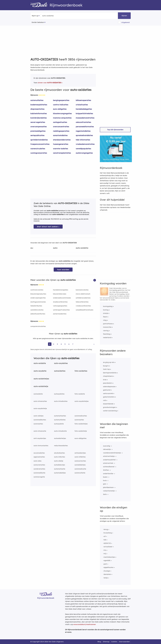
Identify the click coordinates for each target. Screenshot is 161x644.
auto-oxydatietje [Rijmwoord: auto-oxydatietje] (40, 408)
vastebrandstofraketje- (112, 453)
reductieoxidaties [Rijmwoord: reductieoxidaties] (61, 446)
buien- (106, 477)
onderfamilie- (108, 474)
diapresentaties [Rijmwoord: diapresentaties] (37, 109)
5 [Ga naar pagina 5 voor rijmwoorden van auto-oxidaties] (65, 344)
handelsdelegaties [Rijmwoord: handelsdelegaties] (84, 109)
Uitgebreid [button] (125, 22)
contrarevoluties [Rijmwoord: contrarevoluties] (37, 290)
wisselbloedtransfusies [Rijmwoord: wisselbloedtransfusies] (85, 310)
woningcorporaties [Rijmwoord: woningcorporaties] (39, 153)
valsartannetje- (109, 491)
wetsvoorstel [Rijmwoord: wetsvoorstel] (108, 393)
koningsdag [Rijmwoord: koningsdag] (108, 306)
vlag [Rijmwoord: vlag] (105, 320)
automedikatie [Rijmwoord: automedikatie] (39, 473)
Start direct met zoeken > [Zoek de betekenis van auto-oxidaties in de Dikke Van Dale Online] (48, 227)
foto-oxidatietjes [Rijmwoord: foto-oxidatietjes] (81, 424)
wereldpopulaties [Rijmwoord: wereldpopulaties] (83, 149)
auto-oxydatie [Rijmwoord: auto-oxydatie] (40, 371)
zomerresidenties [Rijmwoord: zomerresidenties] (60, 314)
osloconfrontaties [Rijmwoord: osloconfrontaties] (83, 122)
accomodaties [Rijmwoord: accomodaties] (39, 453)
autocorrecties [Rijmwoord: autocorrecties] (80, 461)
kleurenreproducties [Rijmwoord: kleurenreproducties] (38, 294)
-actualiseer (108, 547)
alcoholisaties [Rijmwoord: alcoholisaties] (59, 453)
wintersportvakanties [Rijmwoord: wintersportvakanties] (61, 310)
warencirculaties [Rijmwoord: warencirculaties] (38, 149)
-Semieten (107, 574)
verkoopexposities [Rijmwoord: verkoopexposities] (60, 306)
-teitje (105, 578)
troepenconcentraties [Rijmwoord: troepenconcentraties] (40, 144)
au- (32, 248)
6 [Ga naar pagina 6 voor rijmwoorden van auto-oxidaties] (69, 344)
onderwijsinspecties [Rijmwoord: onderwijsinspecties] (38, 298)
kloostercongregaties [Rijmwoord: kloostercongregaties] (62, 113)
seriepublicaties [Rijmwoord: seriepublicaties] (37, 135)
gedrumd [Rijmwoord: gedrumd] (107, 390)
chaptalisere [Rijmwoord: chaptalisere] (108, 376)
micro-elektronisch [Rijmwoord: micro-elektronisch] (83, 294)
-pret (105, 564)
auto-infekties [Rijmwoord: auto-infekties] (80, 457)
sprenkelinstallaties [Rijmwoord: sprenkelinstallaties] (84, 135)
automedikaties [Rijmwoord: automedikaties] (40, 420)
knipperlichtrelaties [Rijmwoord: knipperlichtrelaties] (84, 113)
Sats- (105, 494)
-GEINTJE (107, 543)
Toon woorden (63, 270)
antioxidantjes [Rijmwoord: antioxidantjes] (80, 453)
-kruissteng (107, 533)
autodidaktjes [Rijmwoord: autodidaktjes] (80, 465)
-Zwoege (107, 571)
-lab (105, 540)
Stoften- (106, 470)
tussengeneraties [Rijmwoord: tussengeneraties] (61, 144)
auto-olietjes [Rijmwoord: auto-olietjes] (39, 416)
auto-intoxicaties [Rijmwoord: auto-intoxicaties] (40, 401)
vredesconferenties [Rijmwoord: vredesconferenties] (83, 306)
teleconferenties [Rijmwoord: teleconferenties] (82, 302)
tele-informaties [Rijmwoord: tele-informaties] (83, 140)
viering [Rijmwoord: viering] (106, 331)
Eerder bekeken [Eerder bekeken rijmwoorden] (38, 22)
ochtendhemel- (109, 467)
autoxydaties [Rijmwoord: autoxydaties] (59, 394)
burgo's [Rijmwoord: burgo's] (106, 366)
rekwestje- (107, 449)
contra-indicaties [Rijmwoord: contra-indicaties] (61, 105)
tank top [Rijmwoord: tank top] (106, 369)
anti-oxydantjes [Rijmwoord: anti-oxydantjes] (40, 438)
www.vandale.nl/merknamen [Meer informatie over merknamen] (85, 624)
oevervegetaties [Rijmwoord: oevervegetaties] (38, 122)
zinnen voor (50, 83)
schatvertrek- (108, 463)
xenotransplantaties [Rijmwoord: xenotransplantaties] (62, 153)
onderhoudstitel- (110, 460)
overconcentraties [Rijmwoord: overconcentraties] (61, 127)
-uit (104, 536)
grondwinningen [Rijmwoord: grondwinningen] (109, 407)
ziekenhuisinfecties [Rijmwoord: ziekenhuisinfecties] (38, 314)
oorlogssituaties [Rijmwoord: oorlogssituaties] (60, 122)
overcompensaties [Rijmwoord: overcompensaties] (39, 127)
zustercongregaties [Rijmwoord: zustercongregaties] (84, 153)
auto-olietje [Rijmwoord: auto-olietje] (59, 461)
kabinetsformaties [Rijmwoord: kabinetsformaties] (39, 113)
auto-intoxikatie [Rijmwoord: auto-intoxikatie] (60, 431)
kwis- (105, 480)
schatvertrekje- (109, 456)
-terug (106, 529)
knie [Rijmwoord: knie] (105, 380)
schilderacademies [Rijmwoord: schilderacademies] (83, 298)
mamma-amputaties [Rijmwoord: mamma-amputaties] (62, 118)
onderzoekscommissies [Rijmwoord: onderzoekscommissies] (62, 298)
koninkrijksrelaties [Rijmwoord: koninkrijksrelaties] (39, 118)
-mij (105, 554)
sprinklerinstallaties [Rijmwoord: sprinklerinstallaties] (39, 140)
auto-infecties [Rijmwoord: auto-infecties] (60, 457)
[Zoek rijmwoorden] (53, 16)
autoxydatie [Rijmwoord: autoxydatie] (59, 424)
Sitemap (106, 642)
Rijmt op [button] (35, 16)
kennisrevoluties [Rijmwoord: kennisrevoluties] (82, 290)
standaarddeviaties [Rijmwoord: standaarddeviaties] (62, 140)
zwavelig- (107, 446)
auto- (55, 248)
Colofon (114, 642)
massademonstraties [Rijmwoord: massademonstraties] (85, 118)
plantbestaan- (109, 487)
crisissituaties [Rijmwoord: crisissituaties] (82, 105)
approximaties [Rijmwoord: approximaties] (39, 457)
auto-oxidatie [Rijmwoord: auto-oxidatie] (40, 363)
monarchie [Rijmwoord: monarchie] (107, 327)
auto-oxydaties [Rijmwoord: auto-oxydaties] (61, 363)
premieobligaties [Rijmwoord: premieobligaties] (38, 131)
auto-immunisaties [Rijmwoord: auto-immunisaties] (41, 446)
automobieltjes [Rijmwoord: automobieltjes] (60, 473)
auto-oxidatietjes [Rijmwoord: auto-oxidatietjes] (41, 379)
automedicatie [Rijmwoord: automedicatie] (80, 469)
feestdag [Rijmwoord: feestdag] (107, 334)
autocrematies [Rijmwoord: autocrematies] (39, 465)
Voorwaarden (124, 642)
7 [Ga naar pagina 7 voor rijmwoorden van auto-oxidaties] (73, 344)
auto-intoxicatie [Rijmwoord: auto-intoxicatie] (40, 431)
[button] (95, 280)
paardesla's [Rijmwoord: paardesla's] (108, 383)
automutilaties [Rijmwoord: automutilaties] (37, 100)
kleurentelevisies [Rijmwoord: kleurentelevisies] (60, 294)
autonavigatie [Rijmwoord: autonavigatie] (39, 477)
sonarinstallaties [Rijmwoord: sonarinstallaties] (60, 135)
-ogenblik (107, 560)
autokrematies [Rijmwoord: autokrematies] (39, 469)
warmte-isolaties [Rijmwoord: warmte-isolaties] (60, 149)
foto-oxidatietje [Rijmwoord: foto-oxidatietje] (81, 431)
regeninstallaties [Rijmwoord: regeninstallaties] (83, 131)
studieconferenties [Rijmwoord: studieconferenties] (60, 302)
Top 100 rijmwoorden (115, 130)
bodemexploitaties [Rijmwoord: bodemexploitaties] (39, 105)
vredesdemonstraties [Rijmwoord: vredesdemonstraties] (85, 144)
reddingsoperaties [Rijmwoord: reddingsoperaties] (61, 131)
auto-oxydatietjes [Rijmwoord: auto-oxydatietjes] (82, 401)
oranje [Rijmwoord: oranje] (106, 313)
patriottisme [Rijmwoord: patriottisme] (108, 324)
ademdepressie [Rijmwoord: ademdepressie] (109, 387)
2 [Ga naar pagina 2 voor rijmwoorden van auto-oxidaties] (54, 344)
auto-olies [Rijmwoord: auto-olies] (38, 461)
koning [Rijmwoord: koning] (106, 310)
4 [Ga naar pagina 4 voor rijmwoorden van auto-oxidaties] (61, 344)
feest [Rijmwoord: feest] (105, 317)
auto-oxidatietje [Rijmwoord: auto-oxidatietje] (41, 386)
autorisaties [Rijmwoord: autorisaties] (79, 420)
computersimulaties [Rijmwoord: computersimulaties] (38, 326)
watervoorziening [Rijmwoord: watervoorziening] (110, 411)
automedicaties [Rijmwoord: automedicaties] (81, 416)
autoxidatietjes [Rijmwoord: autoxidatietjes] (60, 438)
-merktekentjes (109, 557)
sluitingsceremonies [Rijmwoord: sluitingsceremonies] (38, 302)
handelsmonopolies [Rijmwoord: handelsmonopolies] (61, 290)
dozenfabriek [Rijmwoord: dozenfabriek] (108, 404)
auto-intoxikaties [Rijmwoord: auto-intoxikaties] (61, 401)
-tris (105, 550)
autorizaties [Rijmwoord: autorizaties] (38, 424)
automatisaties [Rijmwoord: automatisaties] (60, 416)
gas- (105, 484)
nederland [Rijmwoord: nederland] (107, 337)
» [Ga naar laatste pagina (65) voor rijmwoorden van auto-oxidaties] (94, 344)
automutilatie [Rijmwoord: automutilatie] (80, 473)
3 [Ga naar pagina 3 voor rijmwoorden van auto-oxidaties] (57, 344)
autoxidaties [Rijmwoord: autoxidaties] (60, 371)
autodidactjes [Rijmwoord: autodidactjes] (60, 465)
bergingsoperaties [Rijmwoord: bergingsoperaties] (61, 100)
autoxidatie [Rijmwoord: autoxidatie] (38, 394)
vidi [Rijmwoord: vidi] (105, 400)
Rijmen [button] (124, 16)
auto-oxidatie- (82, 248)
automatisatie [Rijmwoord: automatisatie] (60, 469)
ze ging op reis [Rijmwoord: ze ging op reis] (109, 362)
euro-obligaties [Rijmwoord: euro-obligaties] (60, 109)
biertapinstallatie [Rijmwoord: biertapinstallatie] (110, 373)
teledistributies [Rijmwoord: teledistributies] (36, 306)
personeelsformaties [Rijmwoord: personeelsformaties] (85, 127)
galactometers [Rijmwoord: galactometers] (109, 397)
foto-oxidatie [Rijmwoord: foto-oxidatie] (80, 394)
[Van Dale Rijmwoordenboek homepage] (40, 5)
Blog (99, 642)
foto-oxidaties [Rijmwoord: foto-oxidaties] (81, 371)
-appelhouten (108, 567)
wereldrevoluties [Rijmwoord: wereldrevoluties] (37, 310)
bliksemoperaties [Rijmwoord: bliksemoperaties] (83, 100)
